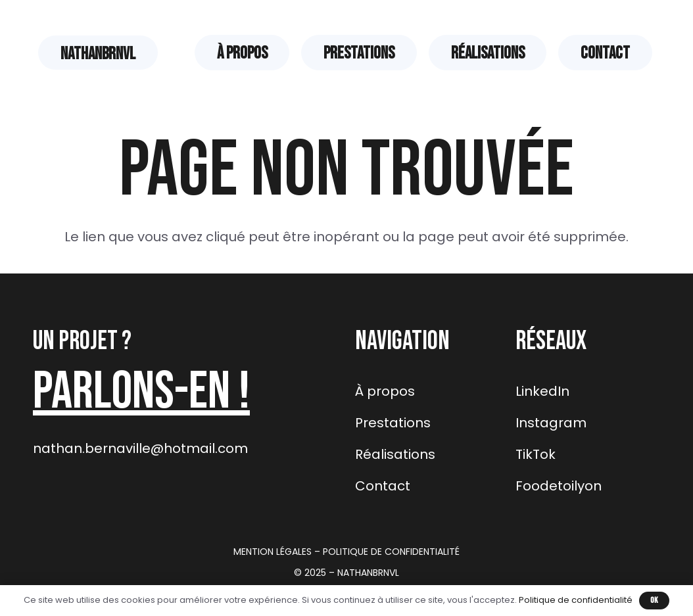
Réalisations (395, 454)
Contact (383, 486)
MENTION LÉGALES (273, 552)
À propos (385, 391)
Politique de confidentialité (576, 600)
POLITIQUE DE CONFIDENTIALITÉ (391, 552)
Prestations (393, 423)
